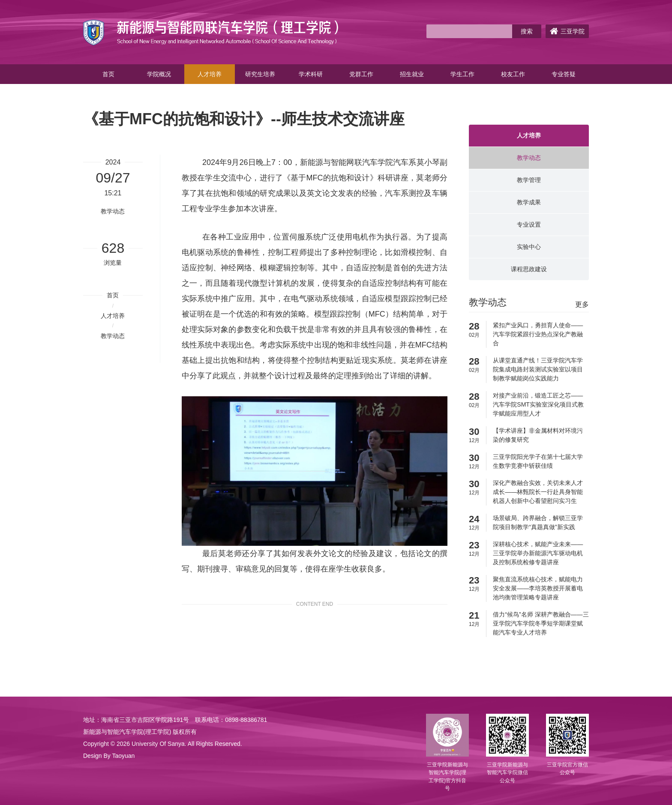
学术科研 (311, 74)
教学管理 (529, 180)
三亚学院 (567, 31)
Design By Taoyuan (109, 756)
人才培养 (210, 74)
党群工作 (361, 74)
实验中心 (529, 247)
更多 (582, 304)
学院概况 (159, 74)
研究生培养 (260, 74)
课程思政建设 (529, 269)
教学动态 (113, 336)
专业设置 (529, 224)
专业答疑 (564, 74)
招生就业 (412, 74)
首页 (108, 74)
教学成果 (529, 202)
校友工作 (513, 74)
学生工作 (462, 74)
